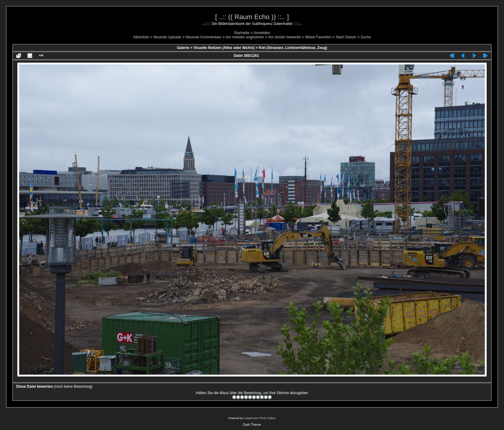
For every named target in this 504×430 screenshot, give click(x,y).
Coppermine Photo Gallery (260, 418)
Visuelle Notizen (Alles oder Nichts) (224, 48)
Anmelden (262, 33)
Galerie (183, 48)
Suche (366, 37)
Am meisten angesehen (245, 37)
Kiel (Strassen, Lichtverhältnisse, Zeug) (293, 48)
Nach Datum (346, 37)
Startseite (242, 33)
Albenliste (141, 37)
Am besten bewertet (284, 37)
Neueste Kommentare (204, 37)
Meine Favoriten (318, 37)
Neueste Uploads (167, 37)
